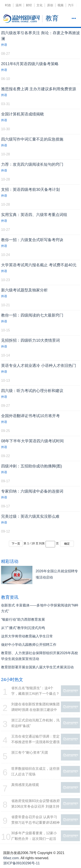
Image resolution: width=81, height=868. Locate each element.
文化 (40, 5)
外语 (4, 45)
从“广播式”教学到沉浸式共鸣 (23, 628)
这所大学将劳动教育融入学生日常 (27, 636)
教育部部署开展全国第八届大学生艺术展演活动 (37, 667)
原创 (50, 5)
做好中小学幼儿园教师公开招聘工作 (29, 645)
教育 (52, 18)
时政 (8, 5)
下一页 (16, 544)
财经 (29, 5)
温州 (19, 5)
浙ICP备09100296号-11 (21, 863)
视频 (60, 5)
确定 (67, 544)
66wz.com (11, 858)
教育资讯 (10, 597)
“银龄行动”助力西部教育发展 (23, 619)
